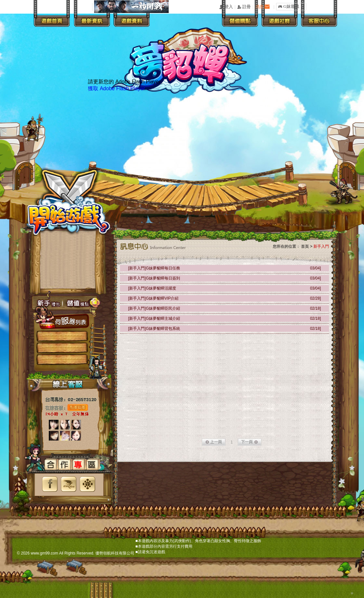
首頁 (305, 246)
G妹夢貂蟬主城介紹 (163, 318)
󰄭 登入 (226, 7)
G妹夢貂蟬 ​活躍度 (161, 288)
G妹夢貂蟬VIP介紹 (162, 298)
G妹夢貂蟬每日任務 (163, 268)
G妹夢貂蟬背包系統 (163, 329)
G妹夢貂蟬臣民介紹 (163, 308)
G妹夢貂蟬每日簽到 (163, 278)
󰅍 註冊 (244, 7)
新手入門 (321, 246)
